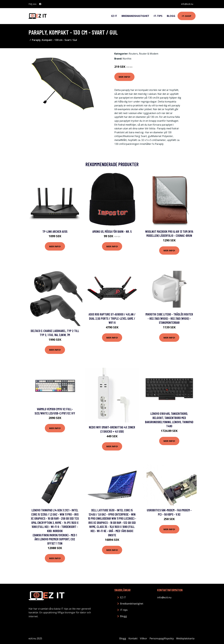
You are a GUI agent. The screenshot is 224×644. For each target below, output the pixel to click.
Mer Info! (124, 77)
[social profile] (40, 4)
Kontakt (133, 638)
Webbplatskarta (185, 638)
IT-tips (158, 16)
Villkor (144, 638)
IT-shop (187, 16)
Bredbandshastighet (135, 16)
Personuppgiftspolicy (162, 638)
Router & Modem (149, 54)
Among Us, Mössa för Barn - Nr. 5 (112, 231)
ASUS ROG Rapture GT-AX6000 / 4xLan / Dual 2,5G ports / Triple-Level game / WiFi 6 (112, 318)
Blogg (171, 16)
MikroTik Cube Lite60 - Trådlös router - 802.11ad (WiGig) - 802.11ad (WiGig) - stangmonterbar (169, 318)
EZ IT (114, 16)
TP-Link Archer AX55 (55, 231)
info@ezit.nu (187, 4)
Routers (133, 54)
